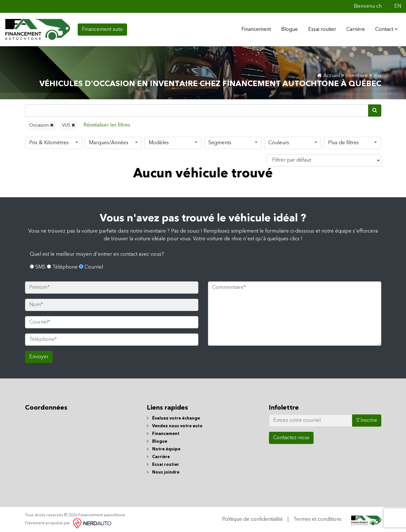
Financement (163, 432)
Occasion (41, 123)
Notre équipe (164, 447)
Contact (384, 28)
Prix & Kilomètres (49, 141)
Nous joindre (163, 470)
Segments (220, 141)
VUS (69, 123)
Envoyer (39, 355)
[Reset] (107, 124)
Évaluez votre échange (173, 417)
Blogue (288, 29)
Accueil (328, 74)
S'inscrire (367, 419)
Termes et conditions (317, 518)
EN (398, 6)
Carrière (354, 29)
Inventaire (357, 74)
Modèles (159, 141)
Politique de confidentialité (252, 518)
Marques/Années (109, 141)
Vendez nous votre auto (175, 424)
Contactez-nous (291, 436)
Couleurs (279, 141)
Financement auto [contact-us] (102, 29)
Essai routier (320, 29)
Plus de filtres (343, 141)
